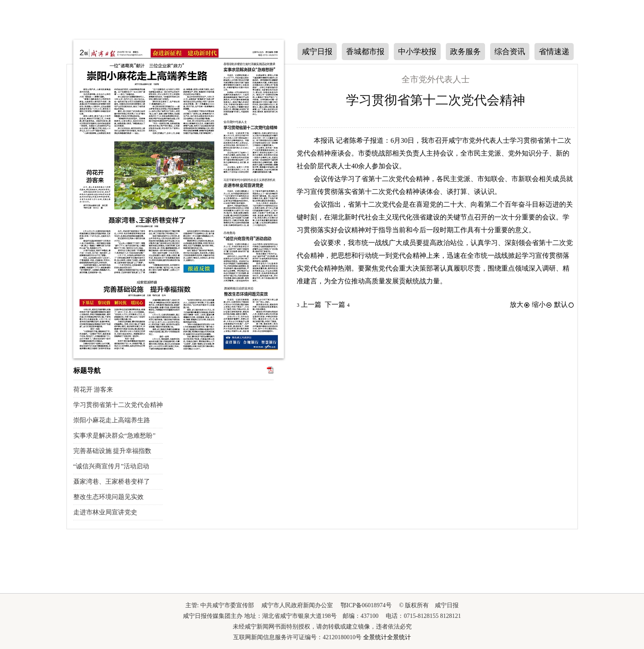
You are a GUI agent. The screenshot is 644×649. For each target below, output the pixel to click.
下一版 (587, 140)
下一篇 (337, 304)
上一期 (57, 139)
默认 (564, 304)
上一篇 (309, 304)
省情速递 (554, 52)
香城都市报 (365, 52)
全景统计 (375, 637)
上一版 (587, 88)
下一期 (57, 192)
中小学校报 (417, 52)
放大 (520, 304)
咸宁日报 (317, 52)
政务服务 (465, 52)
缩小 (542, 304)
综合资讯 (510, 52)
